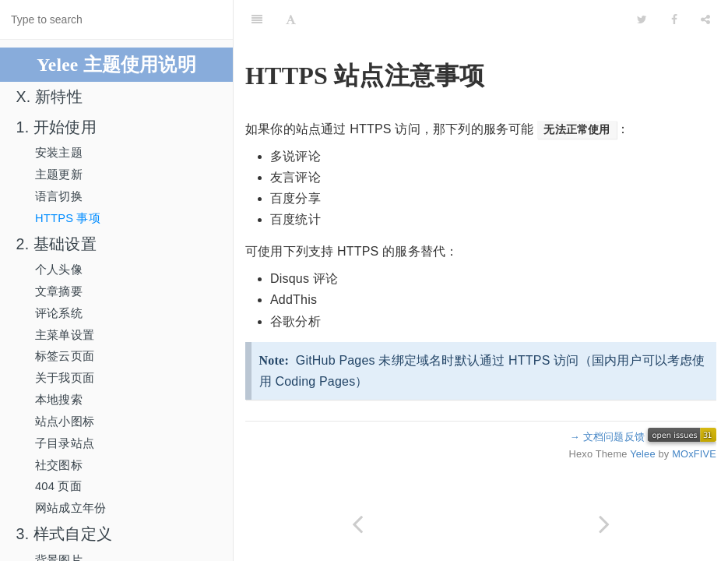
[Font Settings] (291, 19)
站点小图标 (65, 422)
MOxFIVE (694, 454)
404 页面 (58, 486)
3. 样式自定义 (64, 534)
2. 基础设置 (56, 244)
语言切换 (59, 196)
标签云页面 (65, 356)
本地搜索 (59, 400)
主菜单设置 (65, 335)
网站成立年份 (70, 508)
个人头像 (59, 270)
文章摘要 (59, 291)
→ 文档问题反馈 (607, 437)
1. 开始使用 (56, 127)
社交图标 (59, 465)
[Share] (705, 19)
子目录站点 (65, 443)
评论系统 (59, 313)
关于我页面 (65, 378)
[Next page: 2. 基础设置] (605, 524)
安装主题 (59, 153)
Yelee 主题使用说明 (116, 65)
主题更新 (59, 175)
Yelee (643, 454)
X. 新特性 (49, 97)
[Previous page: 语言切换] (357, 524)
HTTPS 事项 (68, 218)
